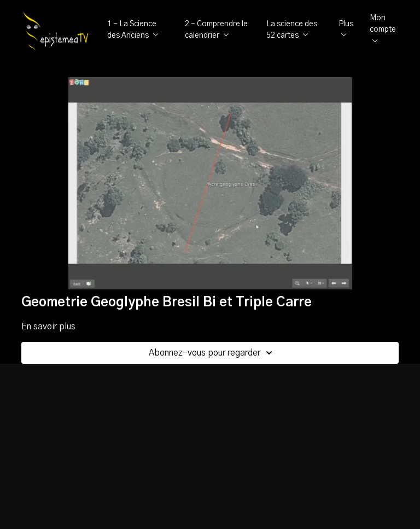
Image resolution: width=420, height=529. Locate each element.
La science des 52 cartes (292, 30)
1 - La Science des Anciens (133, 30)
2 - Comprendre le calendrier (216, 30)
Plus (346, 28)
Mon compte (383, 28)
